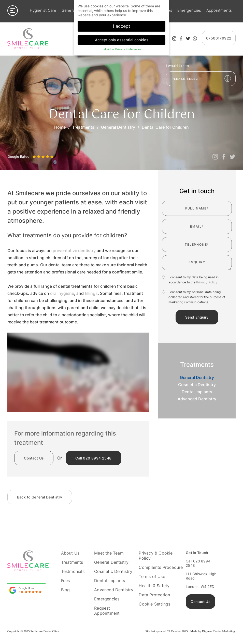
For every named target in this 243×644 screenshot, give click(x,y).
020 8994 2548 (93, 458)
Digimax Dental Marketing (218, 631)
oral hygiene (62, 293)
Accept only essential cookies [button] (122, 40)
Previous (11, 152)
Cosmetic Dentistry (197, 385)
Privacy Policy (207, 282)
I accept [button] (122, 26)
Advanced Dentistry (197, 399)
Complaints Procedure (161, 567)
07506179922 (219, 38)
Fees (66, 581)
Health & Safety (154, 586)
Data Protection (154, 595)
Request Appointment (107, 611)
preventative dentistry (74, 251)
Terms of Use (152, 576)
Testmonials (73, 571)
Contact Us (34, 458)
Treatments (83, 127)
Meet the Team (109, 553)
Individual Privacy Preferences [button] (121, 49)
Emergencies (189, 11)
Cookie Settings (154, 604)
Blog (66, 590)
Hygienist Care (43, 11)
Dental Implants (197, 392)
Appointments (219, 11)
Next (22, 152)
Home (60, 127)
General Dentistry (118, 127)
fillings (91, 293)
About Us (70, 553)
